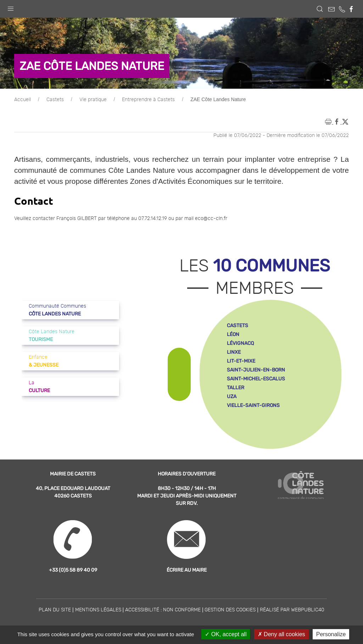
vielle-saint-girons (253, 405)
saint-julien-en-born (256, 370)
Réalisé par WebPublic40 (292, 610)
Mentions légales (98, 610)
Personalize (331, 634)
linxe (234, 352)
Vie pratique (93, 100)
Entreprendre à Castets (148, 100)
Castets (55, 100)
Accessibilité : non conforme (163, 610)
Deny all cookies (281, 634)
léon (233, 334)
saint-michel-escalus (256, 379)
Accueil (23, 100)
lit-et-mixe (241, 361)
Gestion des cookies (230, 610)
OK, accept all (226, 634)
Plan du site (55, 610)
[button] (11, 7)
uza (232, 397)
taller (236, 388)
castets (238, 326)
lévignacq (240, 343)
